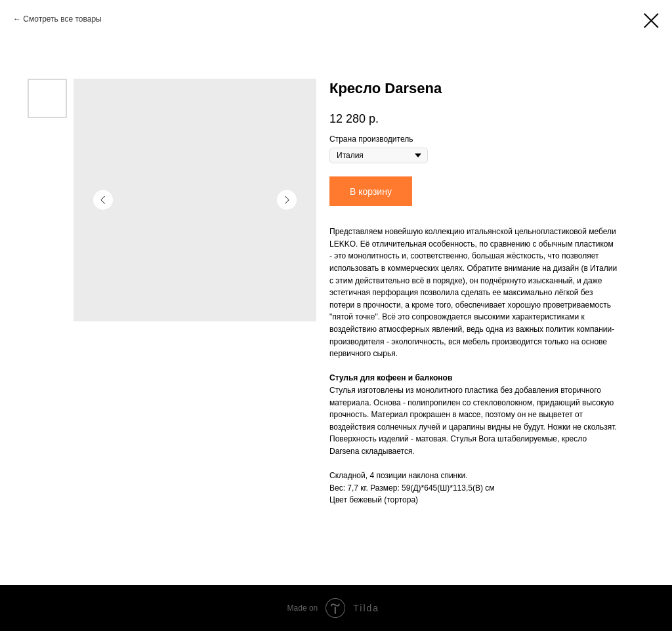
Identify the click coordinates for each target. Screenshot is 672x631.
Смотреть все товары (62, 19)
